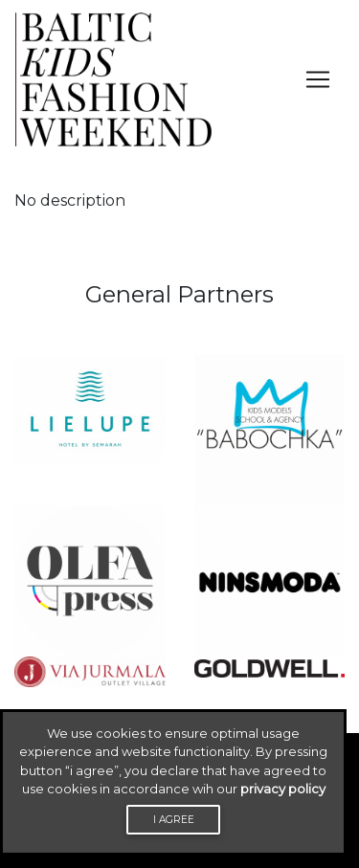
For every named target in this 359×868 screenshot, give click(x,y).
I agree (174, 820)
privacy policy (283, 789)
